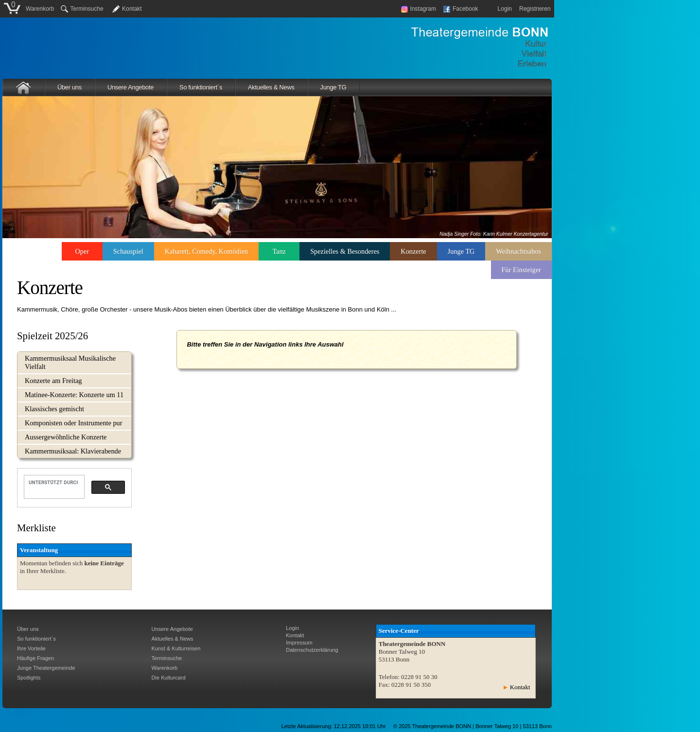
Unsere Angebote (131, 87)
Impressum (299, 643)
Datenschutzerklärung (312, 650)
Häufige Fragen (35, 658)
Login (505, 9)
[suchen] (53, 482)
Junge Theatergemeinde (46, 668)
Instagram (419, 9)
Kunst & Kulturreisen (176, 648)
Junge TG (333, 87)
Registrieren (535, 9)
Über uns (70, 87)
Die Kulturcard (169, 678)
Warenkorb (40, 9)
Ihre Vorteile (31, 648)
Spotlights (29, 678)
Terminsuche (82, 9)
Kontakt (132, 9)
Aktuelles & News (271, 87)
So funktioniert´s (201, 87)
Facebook (461, 9)
